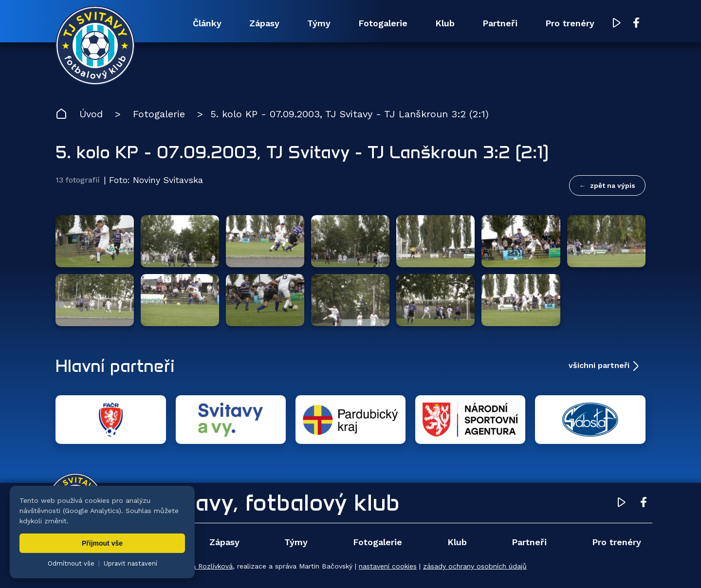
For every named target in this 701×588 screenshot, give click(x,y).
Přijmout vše (102, 543)
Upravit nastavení (130, 563)
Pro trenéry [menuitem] (570, 23)
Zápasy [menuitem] (264, 23)
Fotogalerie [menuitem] (383, 23)
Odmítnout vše (71, 563)
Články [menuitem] (207, 23)
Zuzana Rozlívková (202, 566)
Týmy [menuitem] (319, 23)
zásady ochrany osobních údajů (475, 566)
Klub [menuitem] (445, 23)
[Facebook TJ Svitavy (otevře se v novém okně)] (636, 23)
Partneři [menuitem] (500, 23)
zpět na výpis (613, 185)
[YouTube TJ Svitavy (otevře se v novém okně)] (617, 24)
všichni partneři (599, 365)
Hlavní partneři (115, 366)
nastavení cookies (388, 566)
